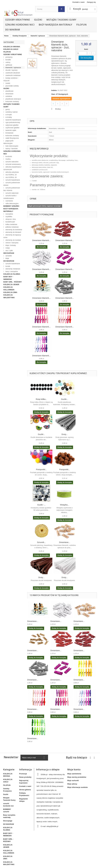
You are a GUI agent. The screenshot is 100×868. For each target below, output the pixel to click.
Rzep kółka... (41, 399)
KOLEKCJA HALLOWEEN (9, 288)
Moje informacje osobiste (77, 787)
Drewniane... (65, 542)
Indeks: (54, 90)
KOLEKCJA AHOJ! (11, 49)
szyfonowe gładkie (12, 128)
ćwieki (8, 83)
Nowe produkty (25, 777)
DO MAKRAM (13, 30)
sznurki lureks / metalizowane (10, 197)
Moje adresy (72, 784)
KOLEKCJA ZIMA (10, 292)
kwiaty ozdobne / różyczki (11, 79)
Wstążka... (65, 505)
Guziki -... (41, 505)
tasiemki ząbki (11, 130)
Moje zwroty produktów (77, 777)
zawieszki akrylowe (12, 73)
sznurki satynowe (12, 193)
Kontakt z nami (79, 2)
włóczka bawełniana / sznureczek (12, 168)
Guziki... (65, 399)
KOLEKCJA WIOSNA (12, 47)
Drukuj (58, 109)
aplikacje (9, 65)
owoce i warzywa (12, 243)
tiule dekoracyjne (12, 146)
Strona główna (25, 790)
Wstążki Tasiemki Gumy (61, 20)
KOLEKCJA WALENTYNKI (9, 296)
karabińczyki (10, 222)
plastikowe (9, 91)
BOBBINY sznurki (11, 206)
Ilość (86, 49)
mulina (8, 159)
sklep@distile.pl (52, 826)
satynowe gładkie (12, 125)
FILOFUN (81, 25)
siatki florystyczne (12, 138)
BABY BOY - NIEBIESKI (8, 278)
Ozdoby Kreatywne (18, 20)
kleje (7, 258)
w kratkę (8, 117)
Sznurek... (41, 542)
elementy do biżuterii (13, 232)
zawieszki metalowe (13, 75)
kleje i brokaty (10, 245)
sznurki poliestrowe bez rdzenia (12, 189)
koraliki (8, 60)
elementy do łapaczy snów (12, 236)
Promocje (23, 774)
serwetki (8, 256)
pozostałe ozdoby (12, 86)
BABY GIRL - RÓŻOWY (13, 282)
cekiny (8, 62)
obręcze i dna (10, 219)
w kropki (8, 115)
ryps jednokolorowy (13, 122)
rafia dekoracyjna (12, 203)
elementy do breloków (14, 230)
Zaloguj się (91, 2)
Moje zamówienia (74, 774)
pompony (9, 57)
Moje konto (74, 769)
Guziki (38, 20)
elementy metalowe (13, 269)
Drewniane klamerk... (41, 240)
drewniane (9, 94)
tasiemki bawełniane (13, 120)
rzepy (7, 248)
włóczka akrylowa (12, 172)
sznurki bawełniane (12, 180)
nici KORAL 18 (11, 177)
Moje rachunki (73, 780)
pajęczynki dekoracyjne (8, 142)
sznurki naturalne (12, 162)
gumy (7, 109)
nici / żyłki (9, 250)
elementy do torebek (13, 240)
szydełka (9, 217)
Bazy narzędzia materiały (55, 25)
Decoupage (9, 253)
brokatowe (9, 133)
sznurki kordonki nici (20, 25)
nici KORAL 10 (11, 175)
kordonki (9, 156)
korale (8, 266)
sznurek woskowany (13, 164)
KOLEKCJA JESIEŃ (11, 284)
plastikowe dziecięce (13, 99)
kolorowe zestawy (12, 101)
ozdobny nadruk (11, 112)
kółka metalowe (11, 224)
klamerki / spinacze (13, 68)
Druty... (65, 434)
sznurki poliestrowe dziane (12, 184)
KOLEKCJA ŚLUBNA (12, 274)
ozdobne (9, 96)
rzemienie (9, 201)
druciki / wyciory (11, 70)
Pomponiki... (41, 469)
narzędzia (9, 214)
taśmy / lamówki (11, 149)
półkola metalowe (12, 227)
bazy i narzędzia (11, 271)
